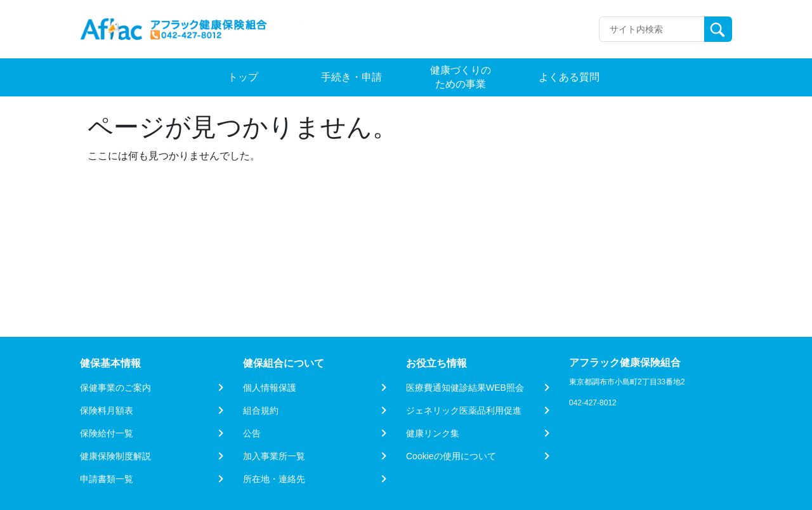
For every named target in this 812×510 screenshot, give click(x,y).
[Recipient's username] (652, 29)
